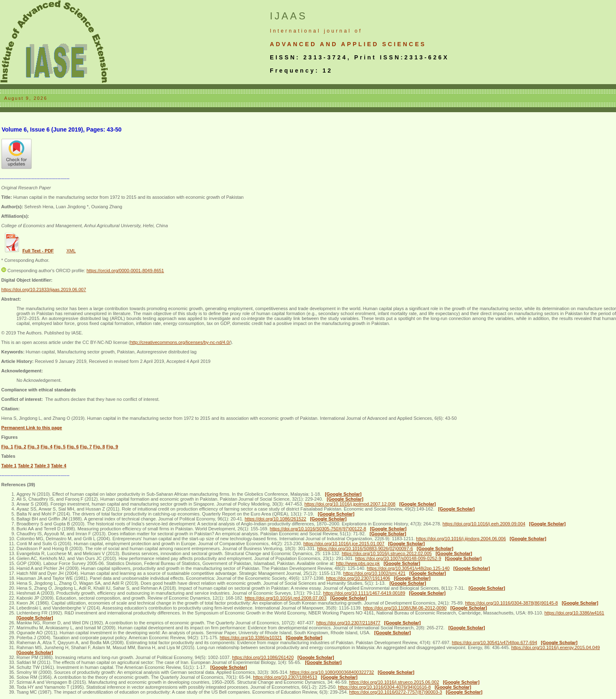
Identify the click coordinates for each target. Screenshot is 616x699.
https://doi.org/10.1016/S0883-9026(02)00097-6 (365, 548)
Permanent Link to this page (32, 428)
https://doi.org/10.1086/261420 (263, 657)
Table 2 (25, 466)
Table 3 (42, 466)
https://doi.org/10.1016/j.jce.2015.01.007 (344, 544)
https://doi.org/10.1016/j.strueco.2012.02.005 (387, 553)
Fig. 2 (20, 447)
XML (71, 251)
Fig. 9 (112, 447)
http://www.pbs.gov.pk (358, 563)
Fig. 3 (34, 447)
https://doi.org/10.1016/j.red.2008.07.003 (286, 598)
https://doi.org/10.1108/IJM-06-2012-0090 (405, 608)
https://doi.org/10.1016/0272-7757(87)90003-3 (395, 692)
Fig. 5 (60, 447)
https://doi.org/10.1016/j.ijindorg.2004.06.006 (461, 539)
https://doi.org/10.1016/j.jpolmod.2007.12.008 (350, 504)
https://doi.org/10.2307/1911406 (358, 578)
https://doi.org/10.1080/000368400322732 (332, 672)
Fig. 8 (99, 447)
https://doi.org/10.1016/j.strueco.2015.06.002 (394, 682)
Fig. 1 (7, 447)
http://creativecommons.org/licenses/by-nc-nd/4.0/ (180, 342)
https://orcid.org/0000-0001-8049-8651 (125, 271)
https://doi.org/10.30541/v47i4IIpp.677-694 (494, 643)
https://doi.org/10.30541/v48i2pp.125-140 (408, 568)
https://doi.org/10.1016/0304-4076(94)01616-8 (384, 687)
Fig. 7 (86, 447)
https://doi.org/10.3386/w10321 (251, 638)
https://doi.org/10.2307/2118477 (348, 623)
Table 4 (59, 466)
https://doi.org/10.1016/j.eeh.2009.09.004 (484, 524)
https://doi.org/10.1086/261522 (275, 519)
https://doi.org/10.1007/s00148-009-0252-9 (398, 558)
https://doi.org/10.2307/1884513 (285, 677)
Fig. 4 (46, 447)
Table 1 (9, 466)
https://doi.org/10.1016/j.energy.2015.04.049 (556, 647)
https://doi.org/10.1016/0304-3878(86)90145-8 (511, 603)
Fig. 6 (73, 447)
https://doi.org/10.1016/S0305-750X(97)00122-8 (318, 529)
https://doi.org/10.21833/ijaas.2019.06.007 (44, 289)
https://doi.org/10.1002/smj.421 (374, 573)
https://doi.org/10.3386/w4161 (574, 613)
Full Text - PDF (38, 251)
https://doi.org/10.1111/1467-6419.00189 (364, 593)
